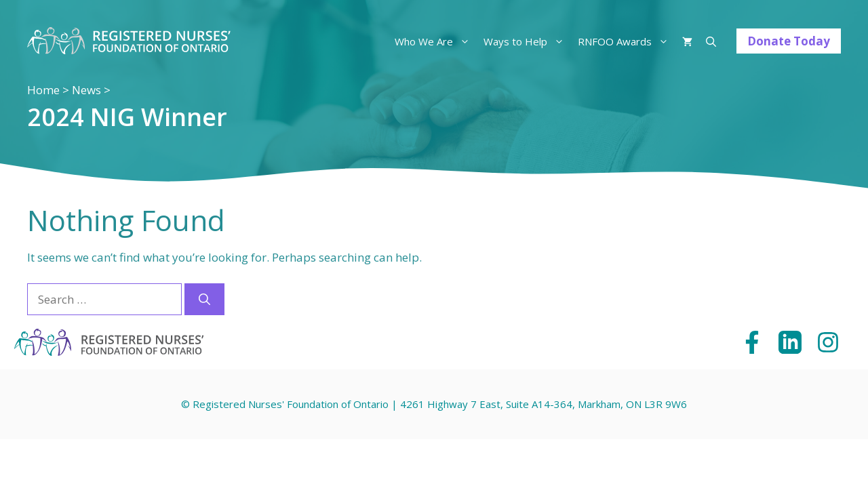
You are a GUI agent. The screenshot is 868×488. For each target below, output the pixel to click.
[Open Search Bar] (711, 41)
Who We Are (436, 41)
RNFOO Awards (627, 41)
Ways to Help (527, 41)
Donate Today (789, 41)
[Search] (204, 300)
